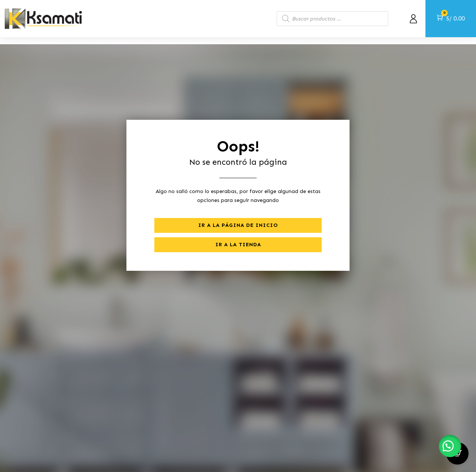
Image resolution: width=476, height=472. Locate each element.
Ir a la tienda (238, 237)
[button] (450, 446)
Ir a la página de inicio (238, 218)
